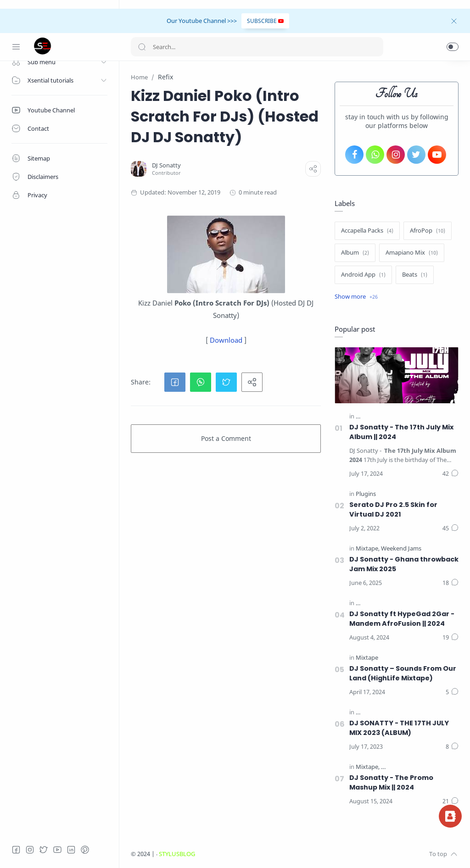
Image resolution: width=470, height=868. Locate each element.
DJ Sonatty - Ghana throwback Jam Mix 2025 (404, 564)
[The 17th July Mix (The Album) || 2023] (408, 712)
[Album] (355, 253)
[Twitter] (44, 850)
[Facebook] (16, 850)
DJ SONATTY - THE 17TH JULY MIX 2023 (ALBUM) (399, 728)
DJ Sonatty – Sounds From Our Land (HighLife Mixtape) (403, 673)
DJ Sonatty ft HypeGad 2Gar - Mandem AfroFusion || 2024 (402, 619)
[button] (453, 47)
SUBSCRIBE (265, 21)
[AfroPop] (428, 231)
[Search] (257, 47)
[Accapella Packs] (367, 231)
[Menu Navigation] (16, 47)
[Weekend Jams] (401, 548)
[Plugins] (366, 494)
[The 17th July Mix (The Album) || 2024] (408, 416)
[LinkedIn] (71, 850)
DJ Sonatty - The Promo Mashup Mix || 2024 (391, 782)
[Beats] (415, 275)
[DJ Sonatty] (166, 165)
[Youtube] (57, 850)
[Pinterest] (85, 850)
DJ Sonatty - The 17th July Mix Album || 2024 (401, 432)
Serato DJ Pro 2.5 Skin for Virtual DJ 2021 (393, 509)
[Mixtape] (368, 548)
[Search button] (142, 47)
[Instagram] (30, 850)
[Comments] (450, 474)
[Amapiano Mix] (412, 253)
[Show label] (356, 297)
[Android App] (363, 275)
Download (226, 340)
